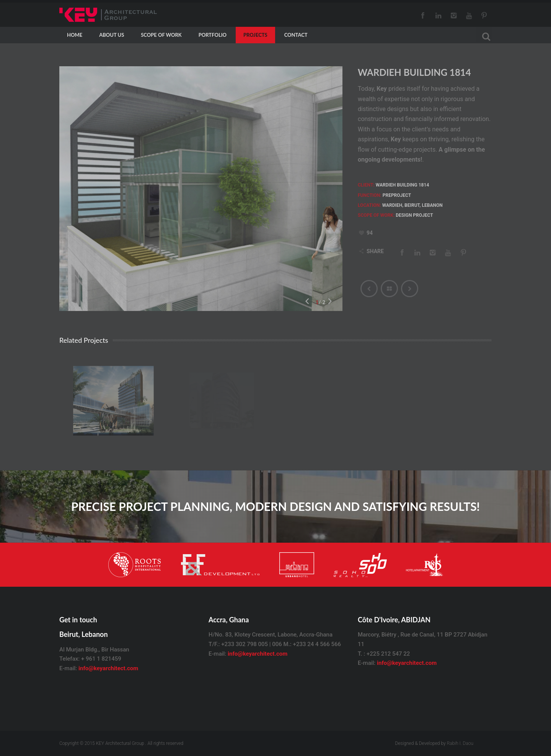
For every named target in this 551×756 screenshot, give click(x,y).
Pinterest (484, 16)
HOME (75, 35)
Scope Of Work (161, 35)
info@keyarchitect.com (108, 668)
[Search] (484, 35)
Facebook (423, 16)
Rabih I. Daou (460, 743)
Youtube (469, 16)
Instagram (453, 16)
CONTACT (296, 35)
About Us (112, 35)
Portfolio (213, 35)
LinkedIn (438, 16)
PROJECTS (255, 35)
